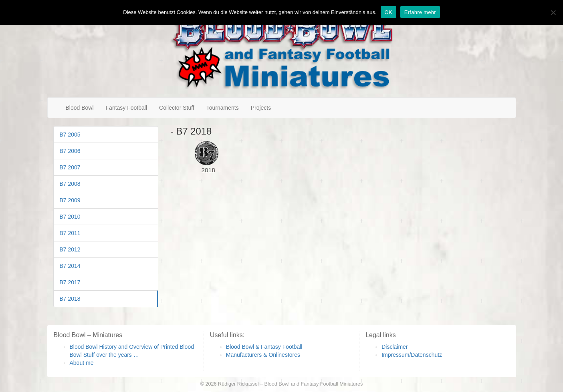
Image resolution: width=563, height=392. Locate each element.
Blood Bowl (80, 108)
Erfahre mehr (420, 12)
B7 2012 (70, 249)
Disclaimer (395, 347)
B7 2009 (70, 200)
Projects (261, 108)
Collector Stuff (177, 108)
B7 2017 (70, 282)
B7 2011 (70, 233)
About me (82, 363)
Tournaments (223, 108)
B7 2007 (70, 167)
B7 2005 (70, 135)
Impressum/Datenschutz (412, 355)
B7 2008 (70, 184)
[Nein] (553, 12)
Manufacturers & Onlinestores (263, 355)
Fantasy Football (127, 108)
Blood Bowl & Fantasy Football (264, 347)
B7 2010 (70, 217)
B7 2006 (70, 151)
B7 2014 (70, 266)
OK (388, 12)
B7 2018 (70, 299)
